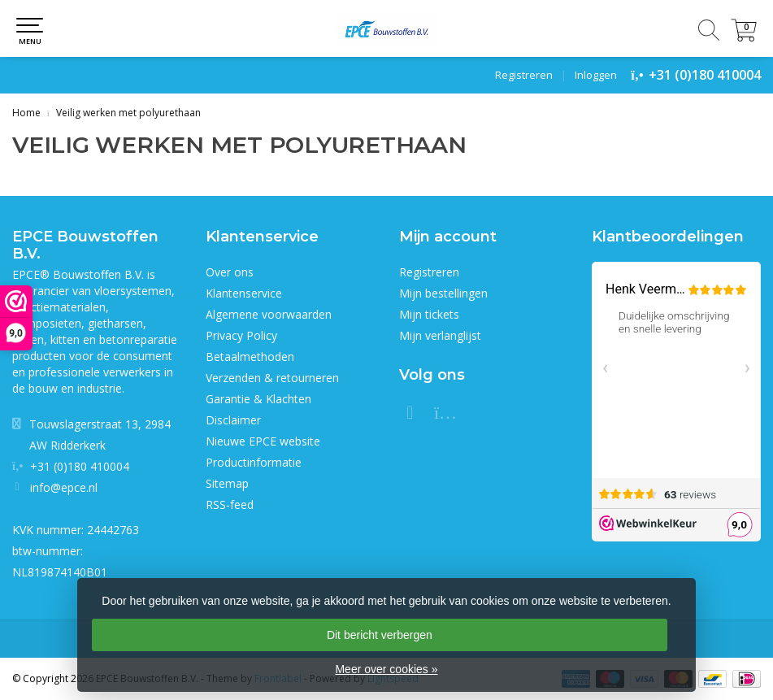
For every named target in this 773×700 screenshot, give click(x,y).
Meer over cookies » (386, 669)
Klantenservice (244, 293)
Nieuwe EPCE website (263, 441)
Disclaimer (233, 420)
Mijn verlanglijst (440, 335)
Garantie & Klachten (258, 399)
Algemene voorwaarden (269, 314)
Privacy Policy (241, 335)
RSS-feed (230, 504)
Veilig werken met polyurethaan (128, 113)
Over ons (230, 272)
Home (26, 113)
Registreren (524, 75)
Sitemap (227, 483)
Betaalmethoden (250, 357)
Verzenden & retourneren (272, 378)
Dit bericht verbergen (380, 635)
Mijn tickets (429, 314)
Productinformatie (254, 462)
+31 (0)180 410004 (705, 75)
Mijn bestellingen (443, 293)
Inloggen (596, 75)
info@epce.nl (64, 487)
